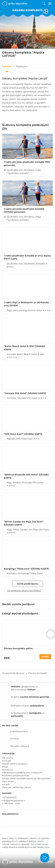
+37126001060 (9, 798)
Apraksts (7, 68)
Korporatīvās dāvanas (13, 673)
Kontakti (7, 761)
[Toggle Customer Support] (45, 858)
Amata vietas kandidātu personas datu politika (26, 778)
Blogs (5, 767)
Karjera (6, 784)
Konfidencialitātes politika (16, 776)
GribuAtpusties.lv (19, 731)
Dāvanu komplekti (38, 673)
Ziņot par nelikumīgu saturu (17, 787)
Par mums (8, 758)
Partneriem (8, 781)
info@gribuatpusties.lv (14, 801)
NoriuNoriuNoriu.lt (20, 746)
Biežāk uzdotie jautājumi (18, 604)
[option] (27, 641)
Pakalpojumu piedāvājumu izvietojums (22, 773)
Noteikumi (22, 68)
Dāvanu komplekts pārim (18, 648)
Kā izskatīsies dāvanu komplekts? (24, 591)
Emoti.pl (15, 739)
